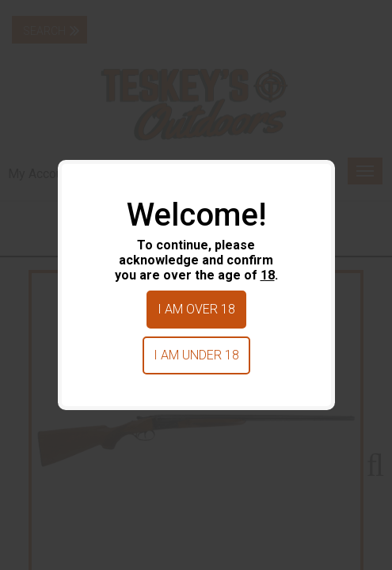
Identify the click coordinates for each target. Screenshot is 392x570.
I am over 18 (196, 309)
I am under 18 (196, 355)
